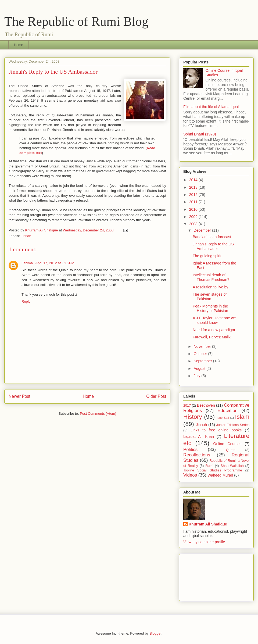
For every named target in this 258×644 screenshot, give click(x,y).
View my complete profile (204, 542)
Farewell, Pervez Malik (212, 337)
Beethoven (206, 405)
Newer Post (19, 396)
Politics (190, 450)
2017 (187, 406)
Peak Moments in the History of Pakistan (210, 308)
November (203, 346)
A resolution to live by (210, 287)
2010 (194, 209)
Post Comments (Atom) (98, 414)
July (197, 376)
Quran (231, 450)
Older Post (156, 396)
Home (19, 45)
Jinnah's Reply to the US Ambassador (213, 246)
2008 (194, 224)
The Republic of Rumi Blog (76, 21)
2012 (194, 195)
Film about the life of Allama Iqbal (211, 107)
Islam (242, 417)
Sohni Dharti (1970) (200, 134)
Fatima (28, 263)
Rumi (209, 466)
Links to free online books (216, 430)
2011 (194, 202)
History (193, 417)
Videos (190, 475)
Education (227, 411)
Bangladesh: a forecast (212, 237)
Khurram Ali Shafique (208, 524)
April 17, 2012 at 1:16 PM (55, 263)
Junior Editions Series (233, 425)
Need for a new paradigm (214, 330)
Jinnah (26, 236)
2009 (194, 217)
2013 (194, 187)
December (203, 230)
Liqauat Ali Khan (199, 437)
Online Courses (227, 444)
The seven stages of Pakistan (210, 297)
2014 (194, 180)
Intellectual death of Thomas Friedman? (211, 277)
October (201, 354)
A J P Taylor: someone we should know (214, 320)
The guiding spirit (207, 256)
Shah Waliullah (232, 466)
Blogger (155, 633)
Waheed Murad (220, 475)
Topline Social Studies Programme (213, 470)
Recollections (197, 455)
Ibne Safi (223, 418)
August (200, 368)
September (203, 361)
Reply (26, 301)
